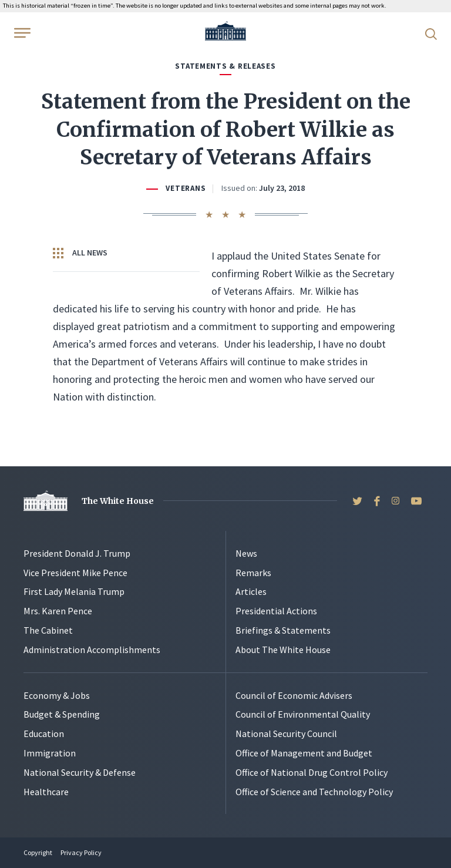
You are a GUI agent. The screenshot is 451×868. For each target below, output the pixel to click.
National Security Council (286, 734)
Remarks (253, 573)
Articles (251, 591)
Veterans (186, 188)
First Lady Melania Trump (74, 591)
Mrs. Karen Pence (58, 611)
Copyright (38, 852)
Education (44, 734)
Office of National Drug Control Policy (312, 772)
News (246, 553)
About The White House (283, 650)
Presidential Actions (276, 611)
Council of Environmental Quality (303, 714)
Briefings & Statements (283, 630)
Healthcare (46, 792)
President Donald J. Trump (77, 553)
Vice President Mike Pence (75, 573)
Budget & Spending (62, 714)
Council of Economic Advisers (294, 695)
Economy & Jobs (57, 695)
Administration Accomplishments (92, 650)
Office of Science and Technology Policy (314, 792)
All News (80, 253)
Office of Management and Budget (304, 753)
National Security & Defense (80, 772)
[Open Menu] (21, 33)
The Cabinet (48, 630)
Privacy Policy (81, 852)
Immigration (50, 753)
